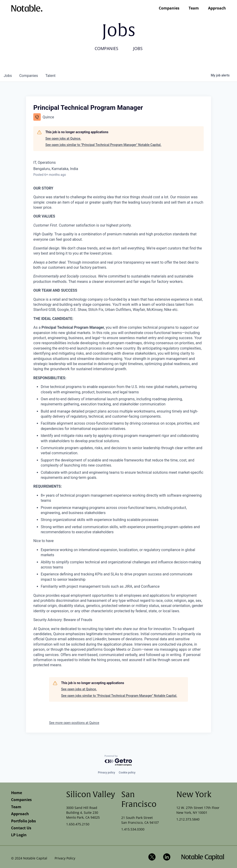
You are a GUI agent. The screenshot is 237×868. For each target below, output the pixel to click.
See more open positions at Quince (74, 723)
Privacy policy (106, 773)
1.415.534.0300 (133, 829)
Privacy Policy (65, 858)
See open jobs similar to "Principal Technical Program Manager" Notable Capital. (103, 145)
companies (29, 76)
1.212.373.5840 (188, 819)
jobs (8, 76)
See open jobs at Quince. (63, 139)
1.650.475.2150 (78, 824)
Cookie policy (127, 773)
